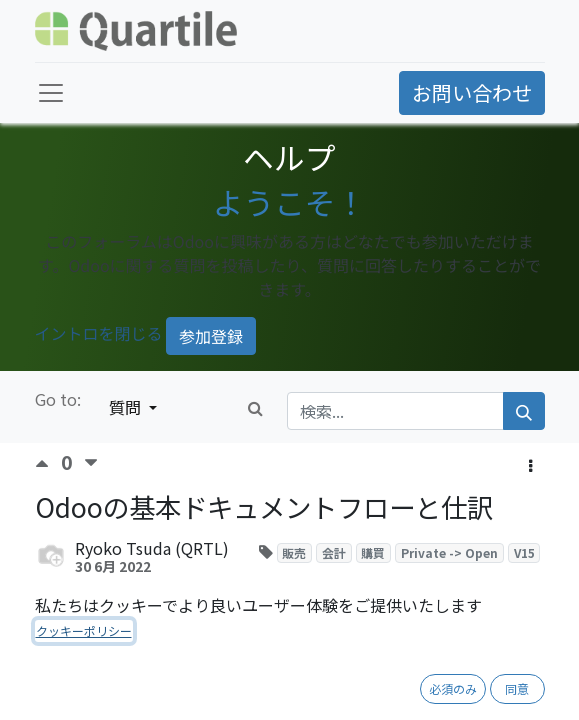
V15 (524, 552)
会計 (334, 552)
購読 (269, 602)
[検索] (524, 411)
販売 (294, 552)
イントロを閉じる (99, 333)
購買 (373, 552)
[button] (530, 465)
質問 (127, 407)
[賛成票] (48, 463)
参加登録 (211, 336)
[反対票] (91, 463)
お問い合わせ (472, 92)
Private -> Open (449, 552)
